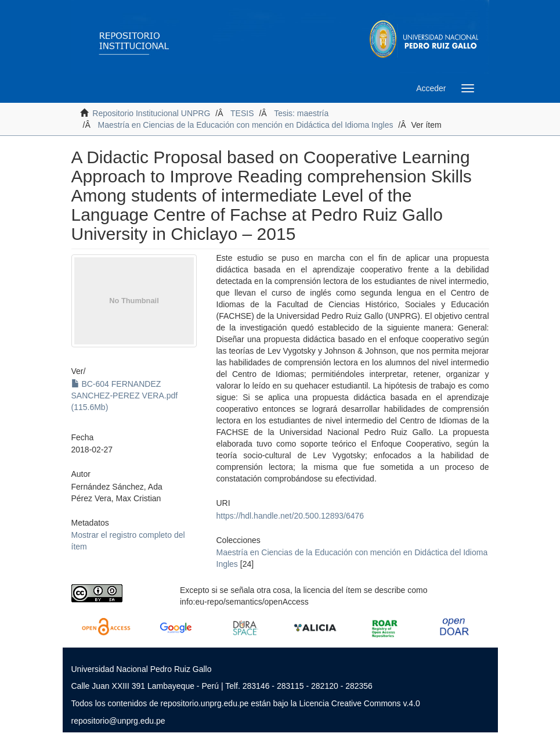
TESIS (242, 113)
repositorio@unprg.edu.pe (118, 721)
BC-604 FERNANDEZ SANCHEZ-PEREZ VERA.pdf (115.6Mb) (125, 396)
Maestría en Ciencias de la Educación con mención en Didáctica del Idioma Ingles (246, 125)
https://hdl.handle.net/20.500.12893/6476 (290, 516)
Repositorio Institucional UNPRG (151, 113)
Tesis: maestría (301, 113)
